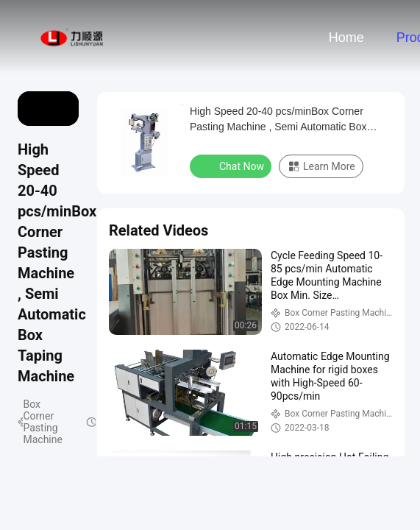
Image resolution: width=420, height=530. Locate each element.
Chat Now (232, 166)
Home (346, 38)
